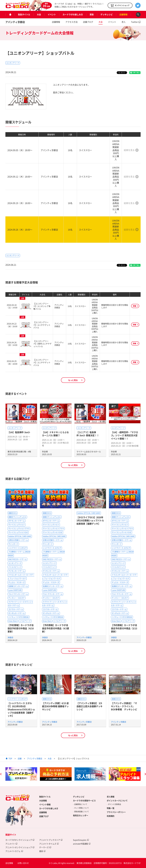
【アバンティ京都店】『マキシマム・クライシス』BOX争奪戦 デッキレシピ (124, 706)
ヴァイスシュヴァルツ (16, 525)
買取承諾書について (82, 812)
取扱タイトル (24, 14)
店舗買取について (81, 804)
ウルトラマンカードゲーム (18, 594)
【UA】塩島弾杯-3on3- (19, 432)
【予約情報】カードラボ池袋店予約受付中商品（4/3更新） (56, 628)
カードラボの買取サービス (84, 801)
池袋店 (10, 637)
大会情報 (43, 801)
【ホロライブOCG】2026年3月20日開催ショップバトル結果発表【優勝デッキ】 (90, 520)
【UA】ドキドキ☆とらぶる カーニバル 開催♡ (55, 434)
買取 (92, 14)
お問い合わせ (23, 863)
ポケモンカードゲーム (16, 521)
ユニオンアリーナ (13, 63)
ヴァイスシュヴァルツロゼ (18, 532)
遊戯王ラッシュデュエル (17, 517)
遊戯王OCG (13, 513)
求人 (124, 22)
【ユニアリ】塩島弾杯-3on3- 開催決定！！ (88, 434)
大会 (39, 14)
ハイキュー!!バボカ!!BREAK (19, 617)
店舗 (20, 758)
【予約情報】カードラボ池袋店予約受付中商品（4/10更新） (21, 628)
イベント (52, 14)
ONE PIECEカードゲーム (17, 559)
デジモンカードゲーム (16, 571)
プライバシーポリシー (116, 812)
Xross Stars (13, 621)
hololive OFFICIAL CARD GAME (20, 536)
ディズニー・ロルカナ (16, 598)
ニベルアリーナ (25, 621)
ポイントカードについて (117, 801)
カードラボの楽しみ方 (73, 14)
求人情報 (111, 797)
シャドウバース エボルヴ (18, 548)
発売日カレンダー (81, 815)
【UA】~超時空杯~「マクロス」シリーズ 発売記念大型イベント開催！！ (125, 435)
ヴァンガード (13, 544)
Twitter (134, 22)
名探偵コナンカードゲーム (18, 586)
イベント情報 (45, 804)
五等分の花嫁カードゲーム (18, 540)
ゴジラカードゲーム (16, 609)
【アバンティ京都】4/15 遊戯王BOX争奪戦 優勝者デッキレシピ (55, 706)
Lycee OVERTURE (15, 590)
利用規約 (111, 816)
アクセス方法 (72, 22)
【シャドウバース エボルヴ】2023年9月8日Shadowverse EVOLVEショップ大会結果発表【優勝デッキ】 (21, 709)
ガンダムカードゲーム (16, 613)
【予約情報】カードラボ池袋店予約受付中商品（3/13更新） (124, 628)
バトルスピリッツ (15, 567)
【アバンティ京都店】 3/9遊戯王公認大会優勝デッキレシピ (89, 706)
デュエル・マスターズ (16, 582)
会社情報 (9, 863)
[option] (21, 774)
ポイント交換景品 (115, 804)
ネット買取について (82, 808)
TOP (10, 758)
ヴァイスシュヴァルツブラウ (19, 529)
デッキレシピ (107, 14)
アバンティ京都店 (15, 22)
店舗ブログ (88, 22)
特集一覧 (111, 808)
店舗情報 (123, 14)
